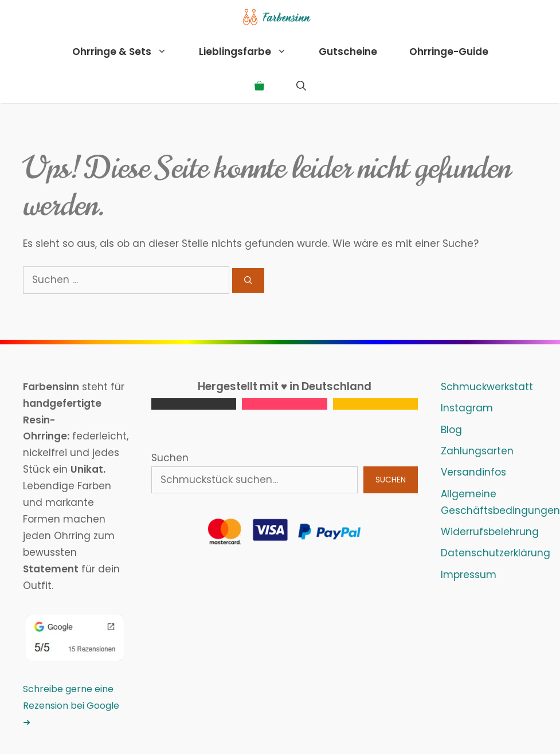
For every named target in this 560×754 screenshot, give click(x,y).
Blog (451, 430)
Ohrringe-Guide (449, 52)
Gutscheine (348, 52)
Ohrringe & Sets (128, 52)
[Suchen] (248, 280)
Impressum (469, 575)
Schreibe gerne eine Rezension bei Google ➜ (71, 706)
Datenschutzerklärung (496, 553)
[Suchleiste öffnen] (301, 86)
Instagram (467, 408)
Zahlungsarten (477, 451)
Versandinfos (473, 472)
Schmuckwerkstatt (487, 387)
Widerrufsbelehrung (490, 532)
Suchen (170, 458)
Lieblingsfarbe (251, 52)
